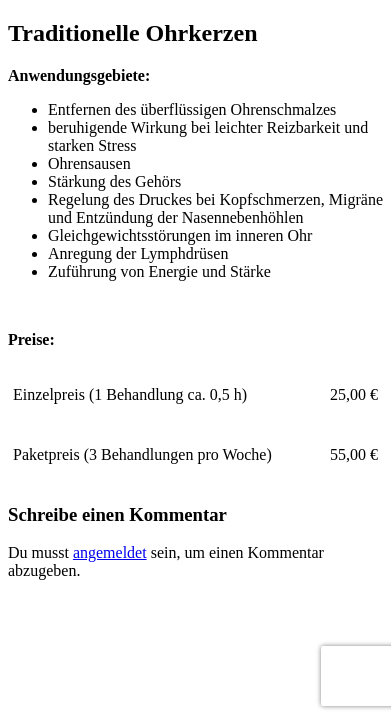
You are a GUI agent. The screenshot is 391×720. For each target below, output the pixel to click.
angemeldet (110, 552)
